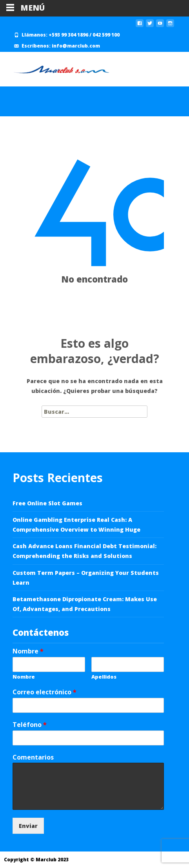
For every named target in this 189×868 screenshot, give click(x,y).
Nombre (28, 651)
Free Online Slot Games (47, 503)
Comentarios (33, 757)
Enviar (28, 826)
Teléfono (30, 725)
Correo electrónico (45, 692)
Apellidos (104, 677)
